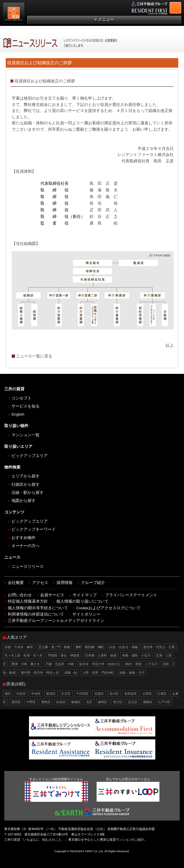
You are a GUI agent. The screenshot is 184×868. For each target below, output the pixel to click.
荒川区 (118, 702)
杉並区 (61, 702)
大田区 (147, 694)
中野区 (31, 702)
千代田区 (82, 694)
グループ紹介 (93, 583)
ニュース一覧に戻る (34, 356)
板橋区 (76, 702)
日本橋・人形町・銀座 (101, 655)
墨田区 (16, 702)
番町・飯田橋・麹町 (90, 647)
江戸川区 (164, 702)
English (18, 414)
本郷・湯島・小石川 (136, 655)
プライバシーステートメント (131, 595)
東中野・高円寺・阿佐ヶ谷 (40, 673)
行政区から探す (26, 485)
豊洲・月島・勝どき (26, 664)
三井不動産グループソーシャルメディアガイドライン (56, 621)
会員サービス (52, 595)
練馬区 (103, 702)
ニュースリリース (28, 567)
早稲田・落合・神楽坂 (64, 655)
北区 (89, 702)
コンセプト (22, 398)
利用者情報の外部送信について (36, 614)
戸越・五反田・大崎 (60, 664)
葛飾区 (148, 702)
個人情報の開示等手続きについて (38, 608)
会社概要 (16, 583)
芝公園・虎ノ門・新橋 (54, 647)
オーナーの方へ (26, 546)
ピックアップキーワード (34, 529)
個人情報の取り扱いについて (82, 601)
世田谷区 (131, 694)
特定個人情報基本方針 (28, 601)
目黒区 (99, 694)
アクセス (40, 583)
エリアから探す (26, 476)
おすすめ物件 (24, 538)
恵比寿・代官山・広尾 (159, 647)
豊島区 (46, 702)
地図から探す (24, 501)
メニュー (106, 19)
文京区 (66, 694)
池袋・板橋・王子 (132, 673)
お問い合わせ (20, 595)
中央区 (36, 694)
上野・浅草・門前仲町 (98, 673)
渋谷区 (21, 694)
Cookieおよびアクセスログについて (109, 608)
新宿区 (51, 694)
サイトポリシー (86, 614)
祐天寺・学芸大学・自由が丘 (100, 664)
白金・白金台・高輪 (124, 647)
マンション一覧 (26, 435)
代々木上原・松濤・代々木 (24, 655)
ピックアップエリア (30, 456)
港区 (8, 694)
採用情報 (65, 583)
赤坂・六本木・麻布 (19, 647)
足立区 (133, 702)
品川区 (114, 694)
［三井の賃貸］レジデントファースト (14, 14)
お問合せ (179, 7)
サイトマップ (85, 595)
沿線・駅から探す (28, 493)
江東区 (162, 694)
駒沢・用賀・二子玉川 (142, 664)
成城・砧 (71, 673)
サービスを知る (26, 406)
